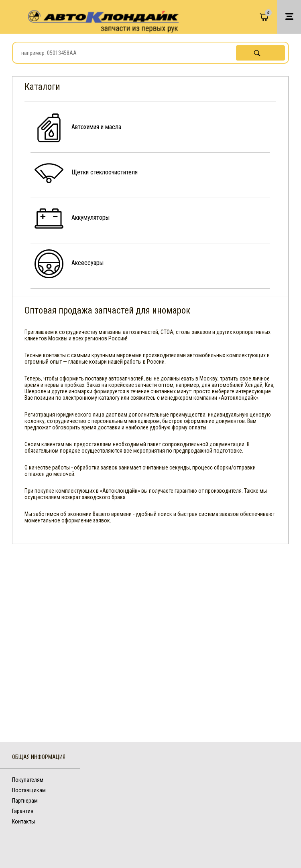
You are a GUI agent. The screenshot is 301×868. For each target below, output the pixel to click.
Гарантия (23, 811)
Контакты (23, 821)
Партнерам (25, 801)
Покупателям (28, 780)
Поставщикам (29, 790)
